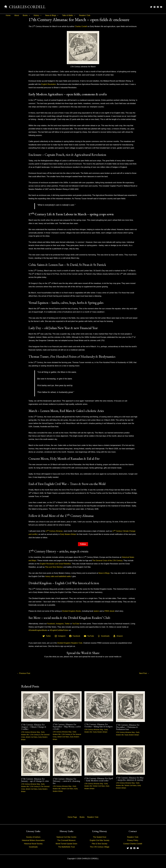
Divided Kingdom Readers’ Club (70, 643)
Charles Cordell (81, 26)
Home (8, 15)
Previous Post (24, 673)
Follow (83, 544)
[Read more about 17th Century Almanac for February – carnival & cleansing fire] (67, 760)
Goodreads (33, 847)
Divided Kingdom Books (72, 611)
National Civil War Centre (66, 837)
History (37, 15)
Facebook (51, 624)
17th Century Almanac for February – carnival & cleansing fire (66, 781)
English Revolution (49, 84)
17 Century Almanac (54, 531)
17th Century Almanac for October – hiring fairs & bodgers (99, 725)
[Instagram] (155, 7)
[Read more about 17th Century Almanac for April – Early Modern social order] (99, 760)
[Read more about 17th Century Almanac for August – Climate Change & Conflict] (36, 706)
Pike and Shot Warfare (54, 567)
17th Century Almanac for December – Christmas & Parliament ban (128, 727)
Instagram (60, 624)
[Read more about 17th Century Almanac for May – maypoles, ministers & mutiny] (130, 760)
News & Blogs (50, 15)
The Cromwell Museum (66, 840)
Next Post (144, 673)
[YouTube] (161, 7)
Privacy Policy (133, 840)
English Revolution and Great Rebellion (55, 564)
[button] (28, 15)
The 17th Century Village (100, 847)
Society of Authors (33, 837)
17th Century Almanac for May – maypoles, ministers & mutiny (130, 779)
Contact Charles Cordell (133, 844)
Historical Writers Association (33, 840)
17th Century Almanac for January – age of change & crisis (35, 780)
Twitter (67, 624)
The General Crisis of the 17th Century (107, 561)
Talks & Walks (67, 15)
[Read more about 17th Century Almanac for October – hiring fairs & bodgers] (99, 706)
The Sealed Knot (100, 837)
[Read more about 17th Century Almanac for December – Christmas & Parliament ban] (130, 707)
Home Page (73, 817)
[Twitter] (151, 7)
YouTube (76, 624)
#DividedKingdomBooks (38, 630)
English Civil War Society (100, 840)
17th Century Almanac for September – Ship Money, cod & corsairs (67, 727)
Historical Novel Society (33, 844)
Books (26, 15)
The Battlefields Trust (66, 847)
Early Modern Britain (68, 534)
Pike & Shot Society (100, 844)
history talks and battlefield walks (58, 576)
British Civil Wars (32, 737)
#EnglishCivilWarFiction (59, 630)
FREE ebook (110, 611)
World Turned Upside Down (66, 844)
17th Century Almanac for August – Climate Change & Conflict (34, 727)
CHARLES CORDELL (27, 7)
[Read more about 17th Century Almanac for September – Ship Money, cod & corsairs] (67, 706)
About (16, 15)
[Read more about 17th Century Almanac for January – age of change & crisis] (36, 760)
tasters (96, 611)
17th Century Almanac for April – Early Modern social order (99, 779)
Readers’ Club (83, 15)
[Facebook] (158, 7)
